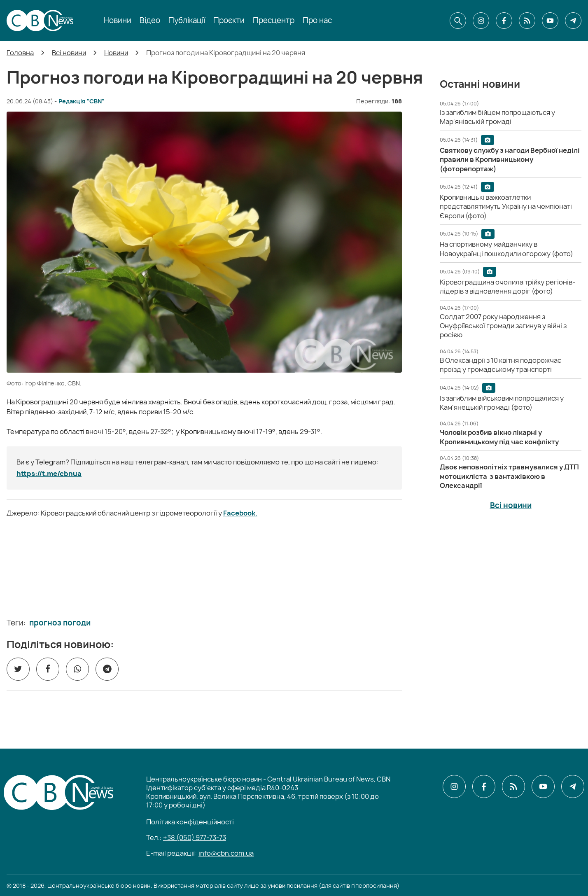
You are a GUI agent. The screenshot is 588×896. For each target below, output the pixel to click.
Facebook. (240, 513)
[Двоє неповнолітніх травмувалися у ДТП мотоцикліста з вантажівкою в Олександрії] (509, 476)
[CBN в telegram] (573, 21)
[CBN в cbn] (527, 21)
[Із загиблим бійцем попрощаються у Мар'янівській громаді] (497, 117)
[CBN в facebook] (504, 21)
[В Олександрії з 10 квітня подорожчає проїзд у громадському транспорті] (500, 365)
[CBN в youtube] (550, 21)
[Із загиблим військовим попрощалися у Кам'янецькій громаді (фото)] (502, 403)
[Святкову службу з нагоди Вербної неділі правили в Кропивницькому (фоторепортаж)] (510, 160)
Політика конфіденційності (190, 822)
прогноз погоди (60, 623)
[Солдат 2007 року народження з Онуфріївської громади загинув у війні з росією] (503, 326)
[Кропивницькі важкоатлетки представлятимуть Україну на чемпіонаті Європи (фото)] (506, 206)
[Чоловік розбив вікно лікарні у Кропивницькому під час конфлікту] (499, 437)
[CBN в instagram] (481, 21)
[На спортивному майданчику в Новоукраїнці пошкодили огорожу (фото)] (506, 249)
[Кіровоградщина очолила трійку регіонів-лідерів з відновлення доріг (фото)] (507, 287)
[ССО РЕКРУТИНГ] (204, 563)
